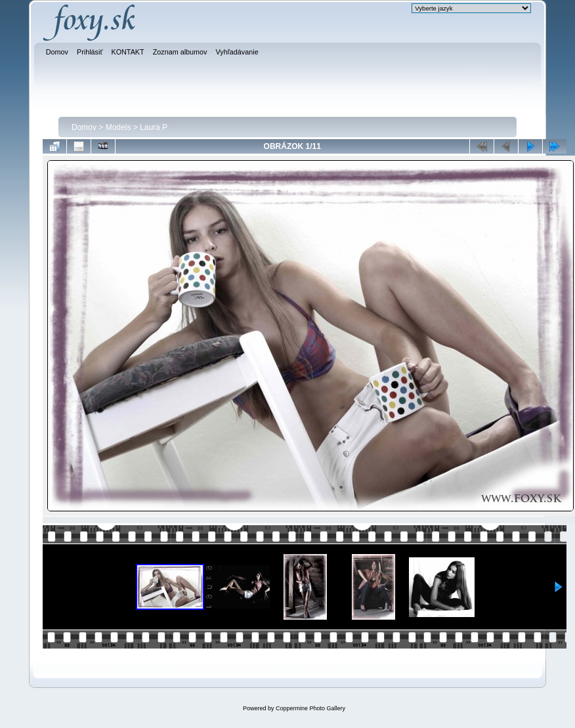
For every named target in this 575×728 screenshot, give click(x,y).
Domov (84, 127)
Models (118, 127)
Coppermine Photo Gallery (310, 708)
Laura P (154, 127)
